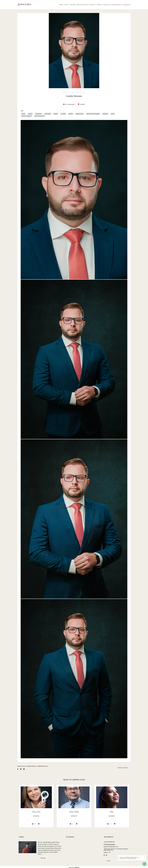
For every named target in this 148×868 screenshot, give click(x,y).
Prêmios (99, 5)
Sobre (66, 5)
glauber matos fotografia (93, 114)
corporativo (38, 114)
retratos (30, 114)
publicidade (48, 114)
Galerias (93, 5)
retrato (23, 114)
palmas (56, 114)
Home (61, 5)
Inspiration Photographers (113, 5)
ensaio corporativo (27, 116)
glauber (71, 114)
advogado (105, 114)
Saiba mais (43, 858)
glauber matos (80, 114)
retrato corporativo (40, 116)
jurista (113, 114)
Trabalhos (73, 5)
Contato (108, 861)
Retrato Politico (83, 5)
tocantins (63, 114)
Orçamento (127, 5)
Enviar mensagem (110, 844)
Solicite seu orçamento (123, 768)
